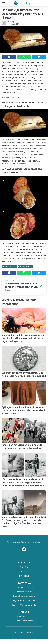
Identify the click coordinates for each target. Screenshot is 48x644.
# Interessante (9, 266)
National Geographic (12, 98)
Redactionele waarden (24, 596)
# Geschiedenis (25, 266)
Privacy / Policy (24, 616)
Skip (13, 22)
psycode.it (24, 576)
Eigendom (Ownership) (24, 600)
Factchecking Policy (24, 587)
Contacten (24, 571)
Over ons (24, 567)
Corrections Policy (24, 592)
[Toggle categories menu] (4, 3)
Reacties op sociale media (24, 605)
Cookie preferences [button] (24, 621)
